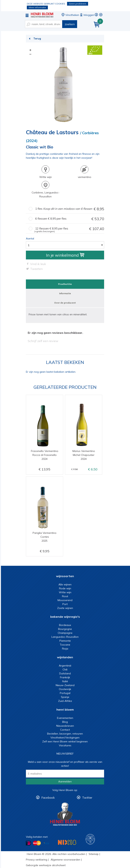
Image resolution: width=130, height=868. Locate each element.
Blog (65, 722)
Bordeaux (65, 625)
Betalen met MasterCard (37, 843)
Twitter (87, 798)
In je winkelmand (65, 255)
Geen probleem (78, 4)
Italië (65, 681)
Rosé (65, 596)
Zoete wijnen (65, 608)
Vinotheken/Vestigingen (65, 738)
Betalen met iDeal (28, 843)
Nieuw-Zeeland (65, 685)
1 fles (70, 209)
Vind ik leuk (38, 264)
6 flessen (70, 219)
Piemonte (65, 641)
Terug (37, 39)
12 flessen (69, 229)
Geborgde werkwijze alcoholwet (46, 865)
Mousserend (65, 600)
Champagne (65, 633)
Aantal (30, 238)
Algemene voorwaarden (65, 860)
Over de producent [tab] (65, 303)
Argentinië (65, 666)
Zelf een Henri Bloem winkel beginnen (65, 741)
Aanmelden (65, 781)
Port (65, 604)
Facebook (48, 798)
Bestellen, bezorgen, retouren (65, 734)
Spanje (65, 697)
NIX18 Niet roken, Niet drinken (67, 842)
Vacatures (65, 745)
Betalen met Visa (46, 843)
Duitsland (65, 673)
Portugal (65, 693)
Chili (65, 670)
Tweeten (36, 269)
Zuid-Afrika (65, 701)
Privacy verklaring (37, 860)
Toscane (65, 645)
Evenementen (65, 718)
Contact (65, 730)
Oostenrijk (65, 689)
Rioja (65, 649)
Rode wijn (65, 588)
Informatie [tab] (65, 293)
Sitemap (94, 854)
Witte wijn (65, 592)
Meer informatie (37, 7)
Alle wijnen (65, 584)
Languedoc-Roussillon (65, 637)
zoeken (70, 24)
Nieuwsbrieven (65, 726)
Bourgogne (65, 629)
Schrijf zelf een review (43, 341)
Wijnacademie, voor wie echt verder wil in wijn (90, 839)
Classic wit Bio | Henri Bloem (42, 15)
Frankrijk (65, 677)
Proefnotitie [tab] (65, 284)
